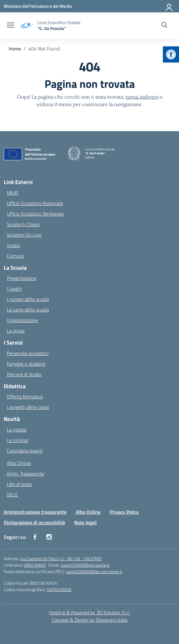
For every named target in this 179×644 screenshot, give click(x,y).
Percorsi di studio (24, 374)
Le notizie (17, 430)
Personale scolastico (28, 353)
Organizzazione (22, 320)
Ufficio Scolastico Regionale (35, 203)
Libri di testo (19, 484)
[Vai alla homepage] (59, 25)
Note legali (85, 522)
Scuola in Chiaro (23, 224)
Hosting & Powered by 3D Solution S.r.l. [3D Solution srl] (90, 612)
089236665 (35, 565)
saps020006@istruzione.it (85, 565)
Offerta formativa (25, 397)
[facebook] (35, 537)
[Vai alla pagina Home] (15, 49)
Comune (15, 256)
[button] (171, 54)
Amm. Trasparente (26, 474)
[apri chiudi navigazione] (11, 26)
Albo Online (19, 463)
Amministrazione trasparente (35, 512)
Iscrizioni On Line (24, 235)
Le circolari (18, 440)
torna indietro (142, 97)
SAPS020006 (59, 589)
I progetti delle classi (28, 407)
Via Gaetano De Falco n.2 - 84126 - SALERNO (61, 558)
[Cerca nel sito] (164, 26)
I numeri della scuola (28, 299)
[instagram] (49, 537)
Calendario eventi (25, 451)
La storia (16, 331)
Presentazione (21, 278)
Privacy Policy (124, 512)
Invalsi (13, 245)
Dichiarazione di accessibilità (34, 522)
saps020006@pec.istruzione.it (94, 571)
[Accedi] (169, 6)
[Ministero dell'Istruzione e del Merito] (38, 6)
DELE (12, 495)
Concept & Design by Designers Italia (90, 620)
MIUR (13, 193)
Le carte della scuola (28, 310)
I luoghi (14, 289)
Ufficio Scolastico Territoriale (35, 214)
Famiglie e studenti (26, 364)
